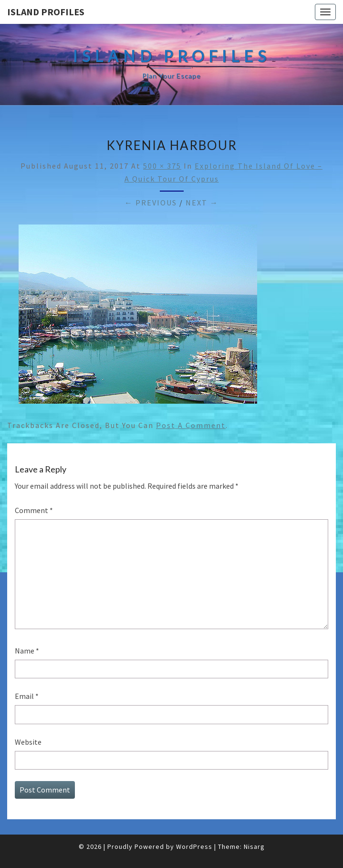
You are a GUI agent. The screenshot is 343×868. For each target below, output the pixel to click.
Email (27, 696)
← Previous (151, 203)
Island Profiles (46, 12)
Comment (34, 510)
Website (28, 742)
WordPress (194, 847)
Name (27, 651)
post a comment (191, 425)
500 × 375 (162, 166)
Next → (202, 203)
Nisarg (254, 847)
